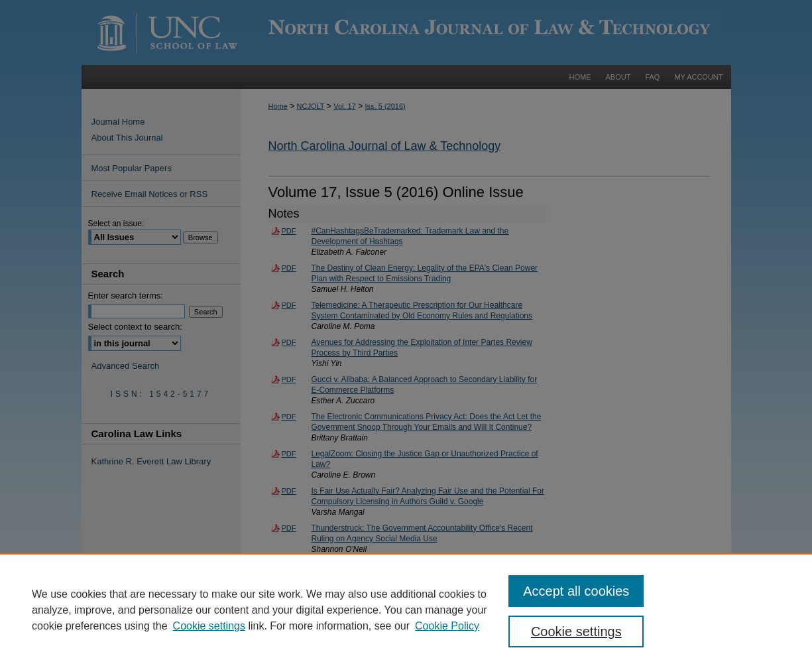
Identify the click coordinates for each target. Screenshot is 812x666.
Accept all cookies (576, 591)
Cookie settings (209, 626)
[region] (406, 610)
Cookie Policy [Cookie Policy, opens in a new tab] (447, 626)
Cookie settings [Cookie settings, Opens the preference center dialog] (576, 632)
